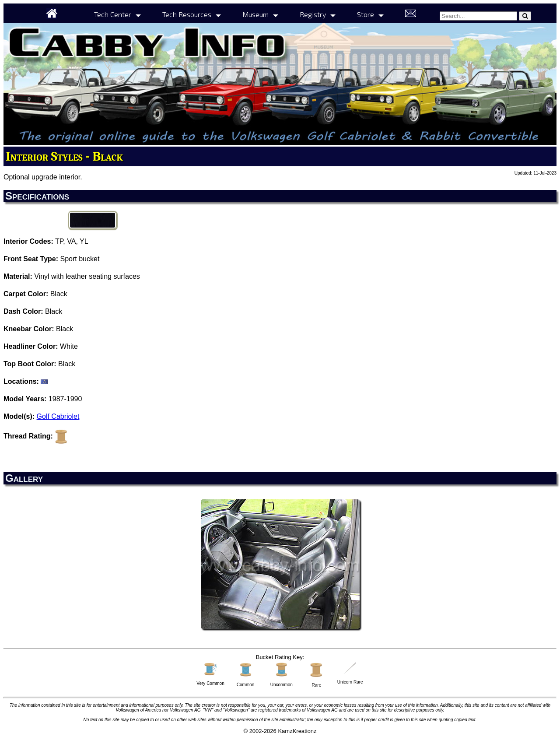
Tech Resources (187, 14)
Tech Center (113, 14)
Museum (255, 14)
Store (366, 14)
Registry (313, 14)
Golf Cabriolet (58, 416)
